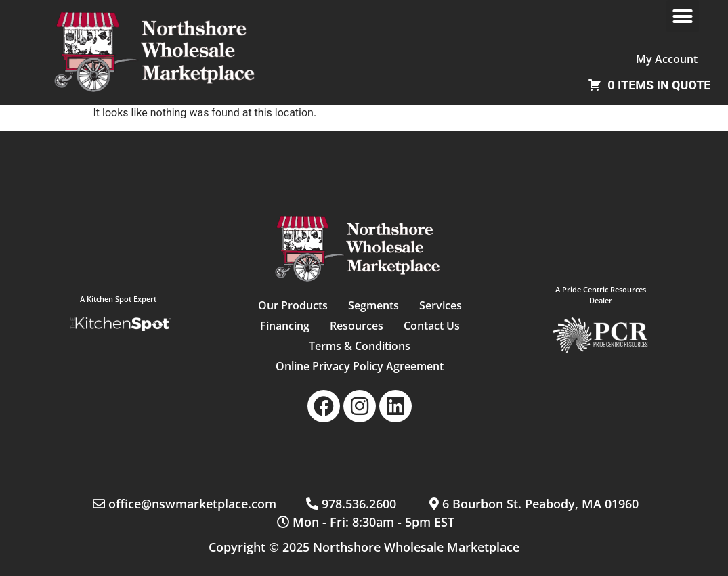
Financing (285, 326)
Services (441, 305)
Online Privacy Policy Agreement (360, 366)
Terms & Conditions (360, 346)
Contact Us (432, 326)
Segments (373, 305)
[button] (683, 16)
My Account (667, 59)
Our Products (293, 305)
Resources (357, 326)
